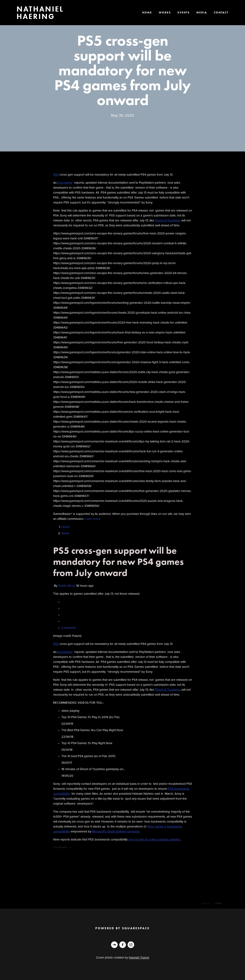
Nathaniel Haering (40, 13)
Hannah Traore (139, 957)
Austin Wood (67, 586)
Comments (69, 628)
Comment (61, 847)
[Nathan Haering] (114, 945)
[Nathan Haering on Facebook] (123, 945)
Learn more (93, 519)
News (65, 533)
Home (66, 527)
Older (218, 903)
